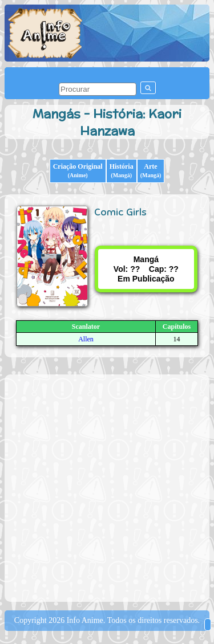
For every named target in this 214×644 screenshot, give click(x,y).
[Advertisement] (107, 487)
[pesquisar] (98, 89)
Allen (86, 339)
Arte (151, 170)
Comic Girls (120, 212)
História (122, 170)
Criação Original (78, 170)
